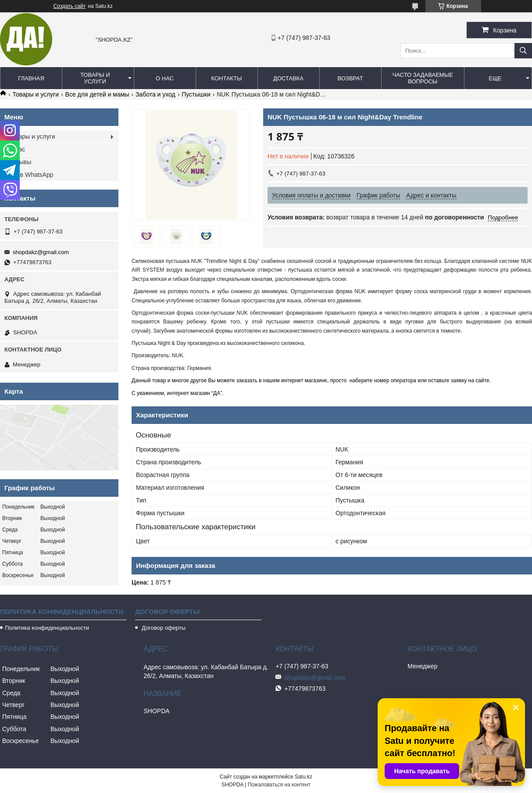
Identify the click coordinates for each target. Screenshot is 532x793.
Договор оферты (163, 628)
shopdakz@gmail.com (41, 252)
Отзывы (20, 162)
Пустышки (196, 94)
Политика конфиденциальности (47, 628)
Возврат (350, 78)
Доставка (288, 78)
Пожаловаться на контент (279, 785)
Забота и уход (155, 94)
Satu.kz (303, 777)
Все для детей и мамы (97, 94)
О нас (165, 78)
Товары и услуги (95, 78)
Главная (31, 78)
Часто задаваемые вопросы (423, 78)
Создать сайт (70, 6)
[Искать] (523, 51)
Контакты (226, 78)
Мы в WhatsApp (31, 175)
